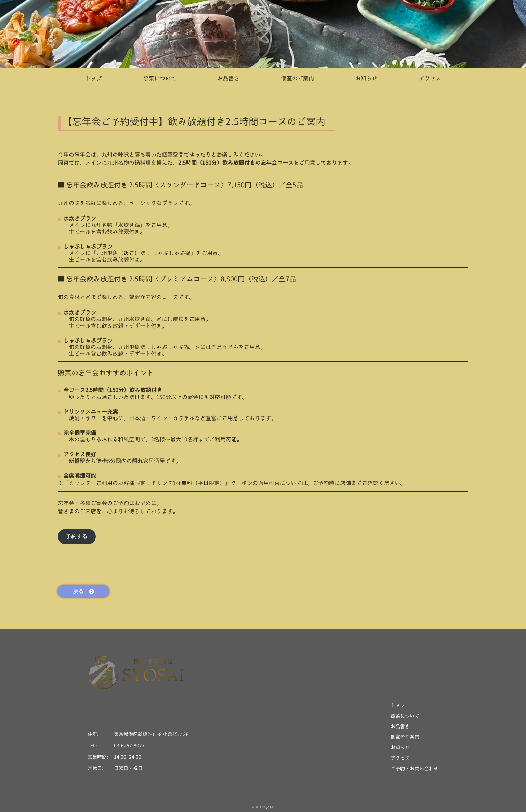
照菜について (160, 78)
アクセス (430, 78)
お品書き (228, 78)
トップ (93, 78)
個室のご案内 (298, 78)
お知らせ (366, 78)
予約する (77, 536)
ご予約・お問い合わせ (415, 769)
